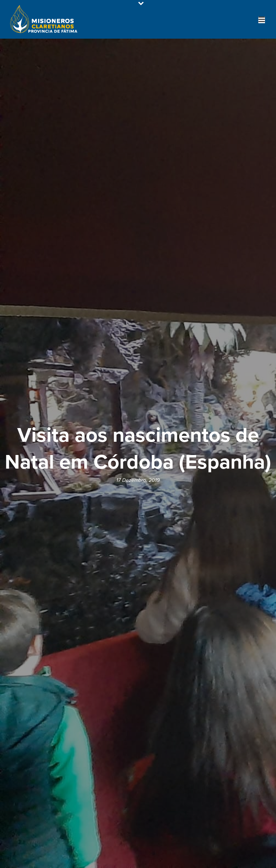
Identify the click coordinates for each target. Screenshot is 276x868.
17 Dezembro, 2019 (138, 480)
